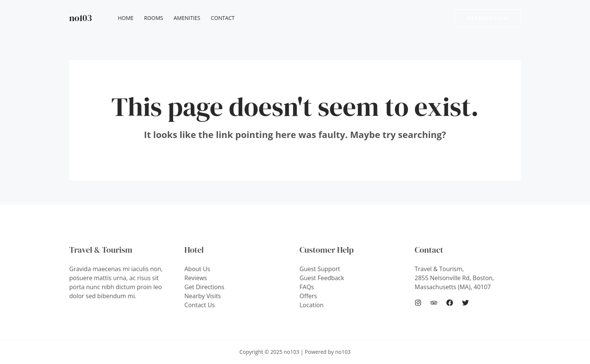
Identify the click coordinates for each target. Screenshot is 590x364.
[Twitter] (465, 303)
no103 (81, 18)
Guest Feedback (322, 278)
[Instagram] (418, 303)
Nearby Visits (203, 296)
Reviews (196, 278)
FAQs (307, 287)
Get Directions (204, 287)
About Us (197, 269)
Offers (308, 296)
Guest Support (320, 269)
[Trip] (434, 303)
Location (312, 305)
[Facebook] (450, 303)
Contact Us (200, 305)
